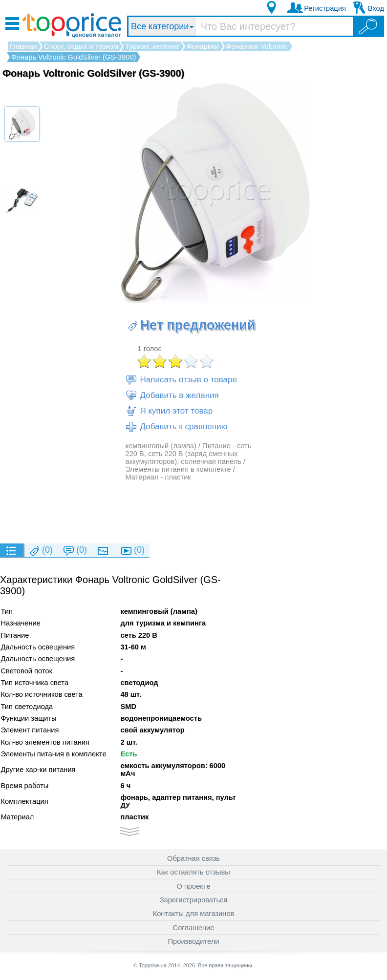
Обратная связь (193, 858)
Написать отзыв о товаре (181, 380)
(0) (41, 551)
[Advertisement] (191, 512)
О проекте (193, 886)
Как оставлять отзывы (193, 872)
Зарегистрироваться (194, 900)
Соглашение (194, 928)
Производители (194, 941)
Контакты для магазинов (194, 914)
